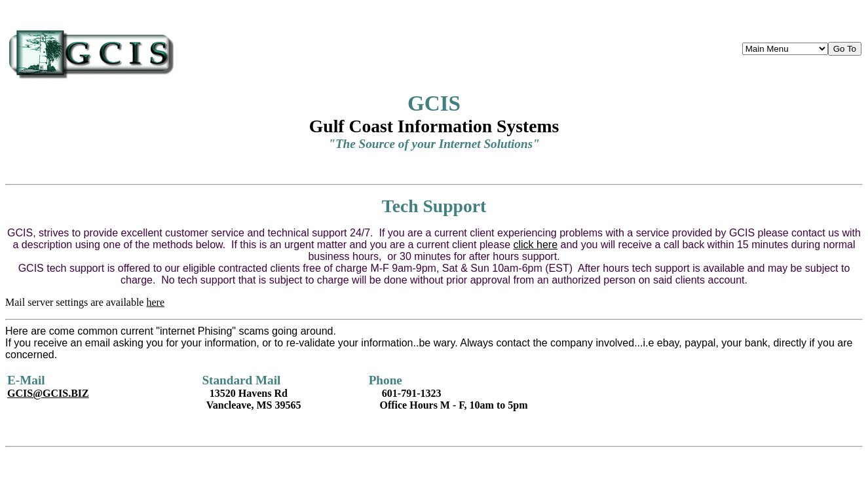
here (155, 302)
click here (535, 245)
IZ (48, 393)
